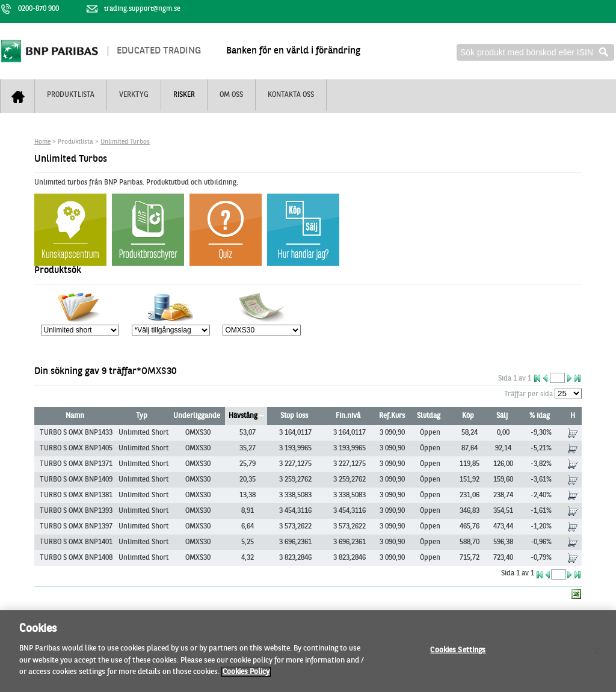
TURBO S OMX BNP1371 (76, 464)
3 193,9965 (295, 449)
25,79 (248, 464)
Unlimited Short (143, 433)
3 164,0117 (295, 433)
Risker (184, 95)
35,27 (248, 449)
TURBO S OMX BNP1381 (76, 495)
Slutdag (429, 416)
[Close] (597, 657)
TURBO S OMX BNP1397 (76, 527)
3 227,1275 (295, 464)
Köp (468, 416)
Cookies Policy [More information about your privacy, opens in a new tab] (246, 678)
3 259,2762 (295, 480)
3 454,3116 (295, 511)
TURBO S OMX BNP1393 (76, 511)
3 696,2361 (295, 542)
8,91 (248, 511)
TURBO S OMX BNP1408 (76, 558)
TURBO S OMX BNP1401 (76, 542)
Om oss (231, 95)
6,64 (248, 527)
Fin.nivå (348, 416)
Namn (75, 416)
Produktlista (71, 95)
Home (42, 142)
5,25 (248, 542)
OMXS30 (198, 433)
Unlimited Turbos (125, 142)
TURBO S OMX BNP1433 (76, 433)
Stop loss (294, 416)
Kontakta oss (291, 95)
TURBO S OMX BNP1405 (76, 449)
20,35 (248, 480)
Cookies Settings (458, 656)
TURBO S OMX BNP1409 (76, 480)
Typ (142, 416)
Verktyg (134, 95)
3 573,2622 (295, 527)
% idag (540, 416)
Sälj (502, 416)
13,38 (248, 495)
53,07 (248, 433)
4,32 (248, 558)
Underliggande (197, 416)
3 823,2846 (295, 558)
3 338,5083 (295, 495)
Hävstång (243, 416)
